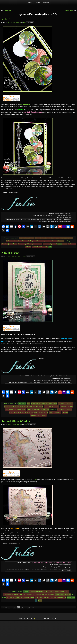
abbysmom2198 (25, 127)
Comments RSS (42, 642)
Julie (24, 45)
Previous (4, 630)
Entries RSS (30, 642)
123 (22, 630)
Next (33, 630)
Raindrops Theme (54, 642)
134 (29, 630)
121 (15, 630)
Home (30, 26)
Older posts (8, 34)
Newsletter (46, 26)
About (38, 26)
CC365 (35, 503)
